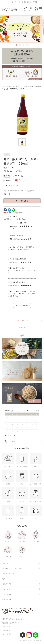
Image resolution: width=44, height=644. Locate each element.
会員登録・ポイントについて (12, 569)
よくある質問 (7, 595)
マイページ (6, 631)
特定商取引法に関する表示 (11, 623)
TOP (4, 87)
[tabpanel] (22, 26)
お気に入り (6, 627)
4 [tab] (28, 46)
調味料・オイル (12, 87)
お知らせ (5, 564)
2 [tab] (20, 46)
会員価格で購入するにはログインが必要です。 (19, 191)
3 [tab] (24, 46)
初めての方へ (7, 590)
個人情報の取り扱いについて (12, 620)
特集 (4, 579)
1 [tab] (16, 46)
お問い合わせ (7, 600)
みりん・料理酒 (24, 87)
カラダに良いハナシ (9, 574)
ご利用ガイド (7, 585)
